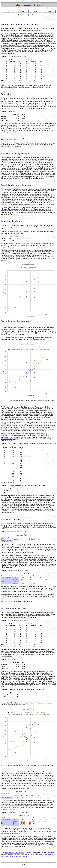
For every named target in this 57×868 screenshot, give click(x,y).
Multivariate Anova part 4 (18, 856)
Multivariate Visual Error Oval (15, 853)
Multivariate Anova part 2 (36, 854)
